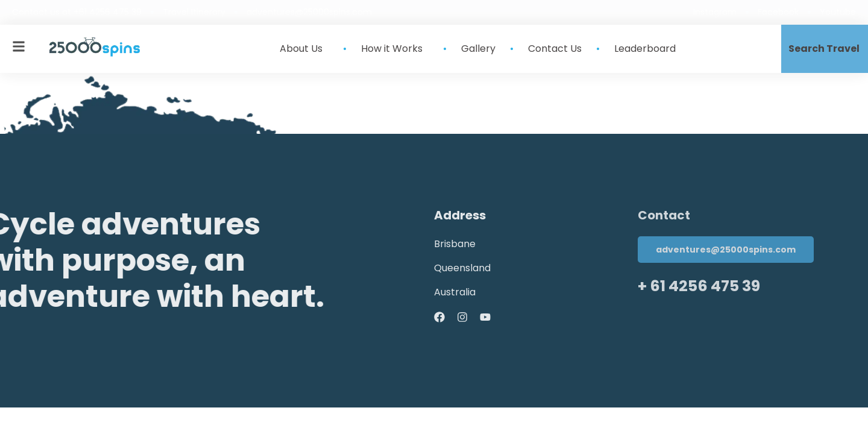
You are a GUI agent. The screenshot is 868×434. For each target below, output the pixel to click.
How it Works (395, 49)
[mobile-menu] (19, 46)
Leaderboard (645, 49)
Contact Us (555, 49)
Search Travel (824, 49)
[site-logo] (95, 47)
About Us (304, 49)
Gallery (478, 49)
